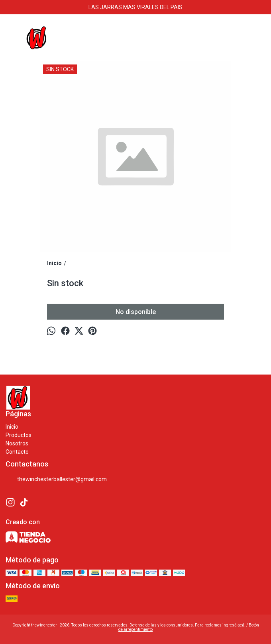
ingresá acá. (234, 625)
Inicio (12, 427)
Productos (19, 435)
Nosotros (17, 443)
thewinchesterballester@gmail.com (56, 480)
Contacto (17, 452)
